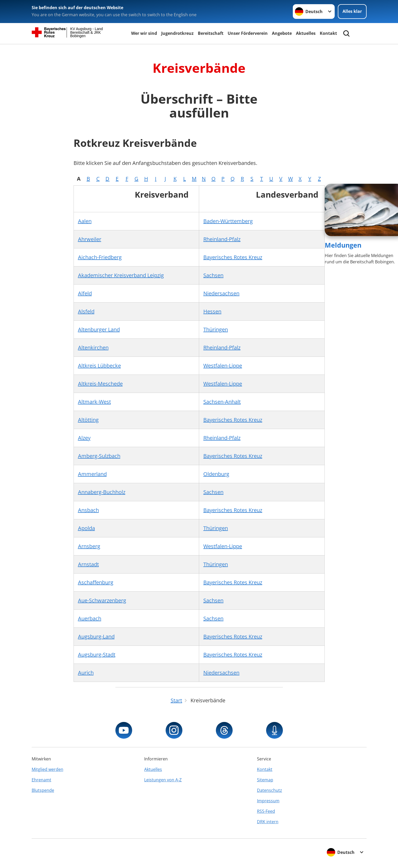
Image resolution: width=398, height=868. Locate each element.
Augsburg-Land (96, 636)
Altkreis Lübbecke (99, 366)
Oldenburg (216, 474)
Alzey (84, 438)
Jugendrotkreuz (177, 33)
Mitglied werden (47, 769)
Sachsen (213, 275)
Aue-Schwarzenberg (102, 600)
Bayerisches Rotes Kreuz (233, 257)
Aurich (86, 673)
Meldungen (343, 245)
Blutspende (43, 790)
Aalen (85, 221)
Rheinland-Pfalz (222, 239)
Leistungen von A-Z (163, 780)
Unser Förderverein (248, 33)
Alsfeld (86, 311)
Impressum (268, 801)
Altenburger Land (99, 329)
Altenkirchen (93, 347)
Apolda (86, 528)
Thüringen (216, 329)
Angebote (282, 33)
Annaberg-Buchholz (102, 492)
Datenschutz (270, 790)
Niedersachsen (221, 293)
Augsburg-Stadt (97, 655)
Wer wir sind (144, 33)
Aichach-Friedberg (100, 257)
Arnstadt (88, 564)
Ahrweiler (90, 239)
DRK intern (268, 822)
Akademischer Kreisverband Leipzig (121, 275)
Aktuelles (306, 33)
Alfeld (85, 293)
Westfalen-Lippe (223, 366)
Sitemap (265, 780)
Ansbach (88, 510)
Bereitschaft (211, 33)
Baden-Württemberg (228, 221)
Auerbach (90, 618)
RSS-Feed (266, 811)
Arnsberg (89, 546)
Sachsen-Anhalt (222, 402)
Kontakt (328, 33)
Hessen (212, 311)
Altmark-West (94, 402)
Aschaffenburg (96, 582)
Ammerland (92, 474)
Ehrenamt (41, 780)
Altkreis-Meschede (100, 384)
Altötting (88, 420)
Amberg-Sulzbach (99, 456)
